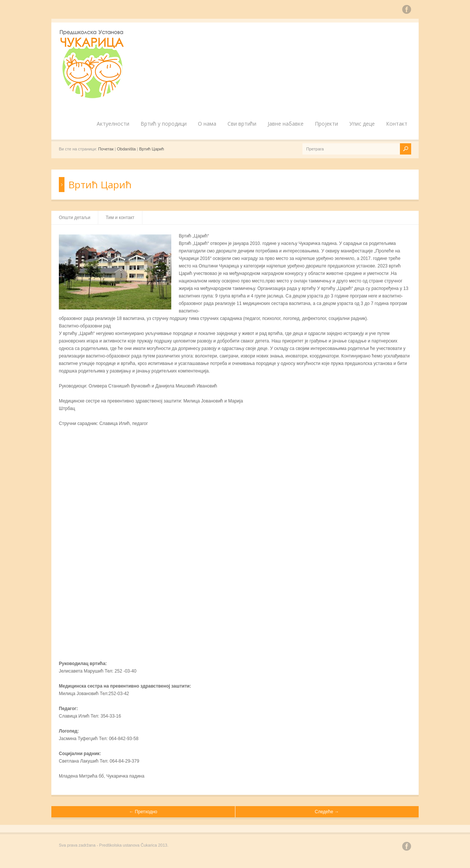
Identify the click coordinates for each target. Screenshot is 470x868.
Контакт (397, 124)
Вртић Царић (151, 149)
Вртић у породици (164, 124)
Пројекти (326, 124)
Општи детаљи (75, 218)
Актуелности (113, 124)
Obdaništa (126, 149)
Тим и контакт (120, 218)
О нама (207, 124)
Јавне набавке (286, 124)
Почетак (106, 149)
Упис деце (362, 124)
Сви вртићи (242, 124)
